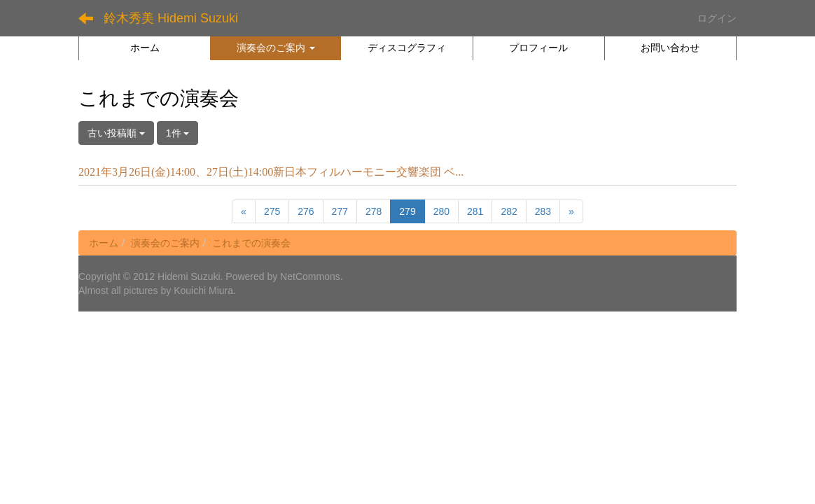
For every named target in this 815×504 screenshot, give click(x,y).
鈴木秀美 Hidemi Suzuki (171, 18)
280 (441, 211)
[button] (276, 48)
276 (306, 211)
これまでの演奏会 (251, 243)
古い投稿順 (116, 133)
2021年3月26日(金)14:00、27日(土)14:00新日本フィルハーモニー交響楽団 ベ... (271, 172)
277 (340, 211)
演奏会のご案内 (165, 243)
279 (407, 211)
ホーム (104, 243)
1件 (178, 133)
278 (374, 211)
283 (543, 211)
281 (475, 211)
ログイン (717, 18)
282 (509, 211)
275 (272, 211)
